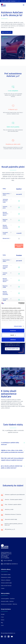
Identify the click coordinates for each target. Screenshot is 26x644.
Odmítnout (13, 340)
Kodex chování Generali (6, 586)
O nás (2, 617)
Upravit (13, 335)
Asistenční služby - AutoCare (7, 601)
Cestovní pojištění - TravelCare (8, 599)
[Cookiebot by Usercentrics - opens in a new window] (19, 303)
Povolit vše (13, 331)
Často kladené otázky (6, 575)
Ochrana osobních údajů (6, 583)
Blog (2, 623)
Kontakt (3, 614)
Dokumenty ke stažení (6, 577)
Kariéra (3, 620)
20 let (2, 625)
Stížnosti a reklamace (6, 580)
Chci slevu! (18, 1)
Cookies (3, 588)
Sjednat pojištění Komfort (19, 246)
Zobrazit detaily (18, 326)
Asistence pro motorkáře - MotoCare (9, 604)
